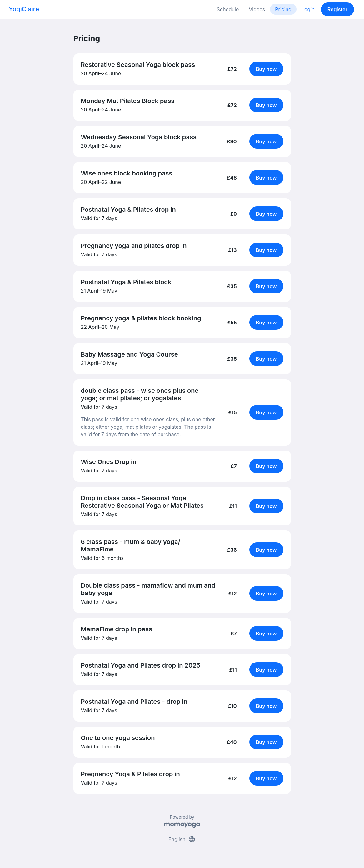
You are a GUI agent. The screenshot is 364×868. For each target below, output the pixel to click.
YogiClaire (24, 9)
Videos (257, 9)
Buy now (266, 69)
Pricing (283, 9)
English (182, 839)
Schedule (228, 9)
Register (337, 9)
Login (308, 9)
